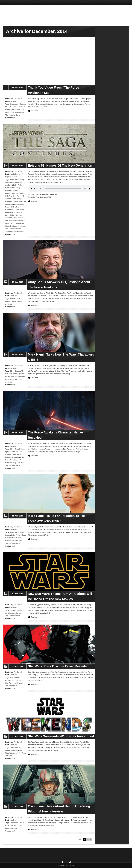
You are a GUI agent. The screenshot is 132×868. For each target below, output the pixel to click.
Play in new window (42, 194)
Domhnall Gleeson (12, 191)
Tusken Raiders (11, 232)
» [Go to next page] (90, 839)
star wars (17, 110)
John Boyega (17, 199)
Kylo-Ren (9, 201)
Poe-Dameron (10, 212)
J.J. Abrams (13, 107)
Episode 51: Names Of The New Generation (60, 165)
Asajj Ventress (15, 678)
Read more (35, 111)
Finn (17, 193)
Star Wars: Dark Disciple (14, 683)
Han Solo (9, 374)
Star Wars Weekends (13, 221)
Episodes (17, 174)
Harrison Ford (15, 196)
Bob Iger (13, 610)
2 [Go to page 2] (87, 839)
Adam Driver (14, 180)
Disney (18, 188)
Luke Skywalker (19, 374)
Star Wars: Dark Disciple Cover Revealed (58, 666)
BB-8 (13, 182)
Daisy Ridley (18, 185)
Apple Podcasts (41, 197)
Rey (17, 215)
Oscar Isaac (19, 210)
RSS (50, 197)
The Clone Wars (11, 686)
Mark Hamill (19, 204)
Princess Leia (20, 377)
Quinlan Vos (10, 680)
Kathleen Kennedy (12, 457)
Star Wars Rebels (17, 218)
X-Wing (21, 232)
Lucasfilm (17, 201)
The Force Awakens (13, 115)
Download (53, 194)
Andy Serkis (14, 299)
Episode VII (10, 193)
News (15, 101)
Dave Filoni (10, 188)
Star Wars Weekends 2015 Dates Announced (61, 736)
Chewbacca (14, 104)
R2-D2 (12, 215)
